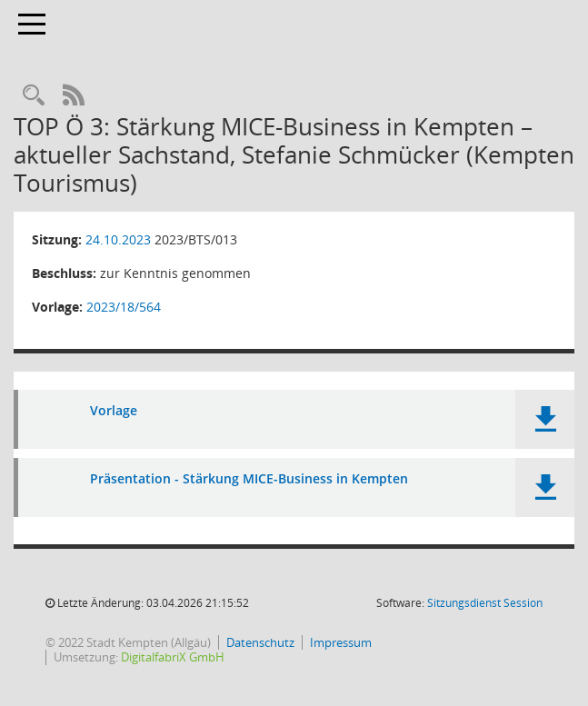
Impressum (341, 642)
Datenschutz (260, 642)
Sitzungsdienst (485, 603)
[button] (545, 419)
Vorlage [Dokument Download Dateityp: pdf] (114, 411)
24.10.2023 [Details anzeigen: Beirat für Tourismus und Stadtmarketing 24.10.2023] (118, 239)
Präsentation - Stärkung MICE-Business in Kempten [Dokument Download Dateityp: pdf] (249, 479)
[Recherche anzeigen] (34, 96)
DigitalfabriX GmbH (173, 657)
